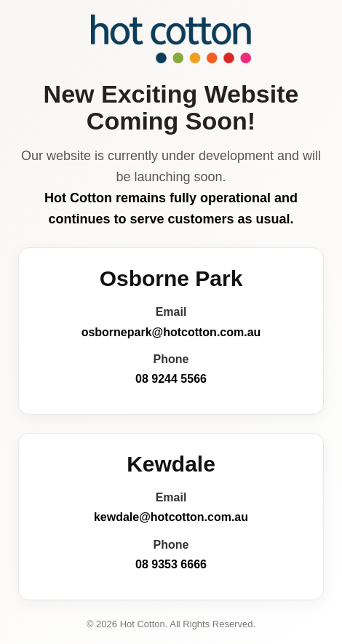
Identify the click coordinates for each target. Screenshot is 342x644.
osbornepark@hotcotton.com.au (171, 332)
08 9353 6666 (171, 564)
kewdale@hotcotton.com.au (171, 517)
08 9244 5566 (171, 379)
